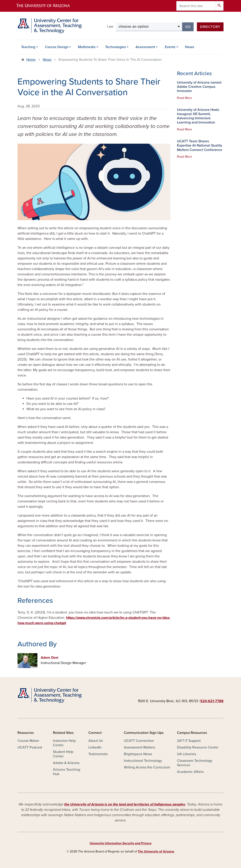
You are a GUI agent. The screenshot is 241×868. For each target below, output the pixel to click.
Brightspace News (138, 754)
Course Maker (28, 741)
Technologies (116, 47)
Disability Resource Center (198, 747)
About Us (96, 741)
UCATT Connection (139, 741)
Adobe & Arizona (66, 763)
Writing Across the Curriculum (147, 767)
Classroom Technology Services (195, 763)
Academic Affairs (190, 772)
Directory (210, 27)
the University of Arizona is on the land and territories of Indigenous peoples (125, 804)
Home (31, 60)
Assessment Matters (139, 747)
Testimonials (98, 754)
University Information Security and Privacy (121, 843)
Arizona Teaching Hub (67, 772)
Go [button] (189, 26)
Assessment (145, 47)
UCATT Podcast (30, 747)
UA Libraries (187, 754)
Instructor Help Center (64, 743)
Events (170, 47)
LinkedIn (95, 747)
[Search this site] (196, 6)
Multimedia (87, 47)
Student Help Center (63, 754)
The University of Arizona (156, 851)
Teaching (28, 47)
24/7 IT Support (189, 741)
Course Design (57, 47)
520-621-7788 (212, 701)
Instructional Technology (143, 761)
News (190, 47)
